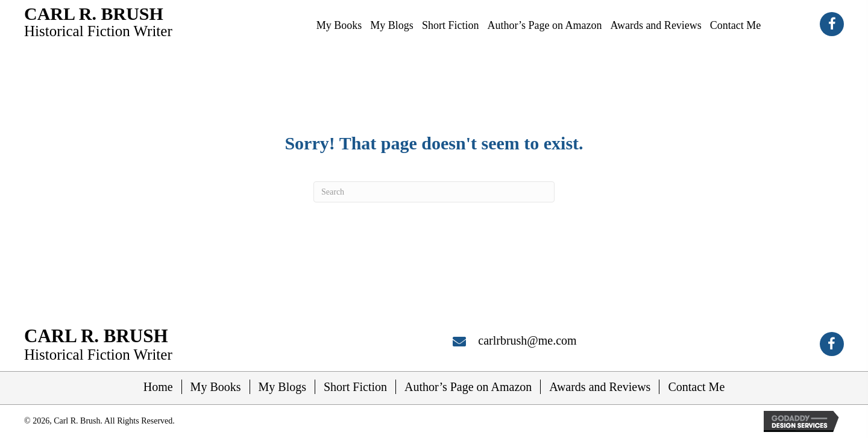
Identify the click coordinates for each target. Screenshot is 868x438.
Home (158, 387)
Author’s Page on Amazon (468, 387)
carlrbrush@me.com (527, 340)
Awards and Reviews (600, 387)
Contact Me (696, 387)
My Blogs (282, 387)
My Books (216, 387)
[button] (832, 24)
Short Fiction (355, 387)
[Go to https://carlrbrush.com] (98, 21)
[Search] (434, 192)
